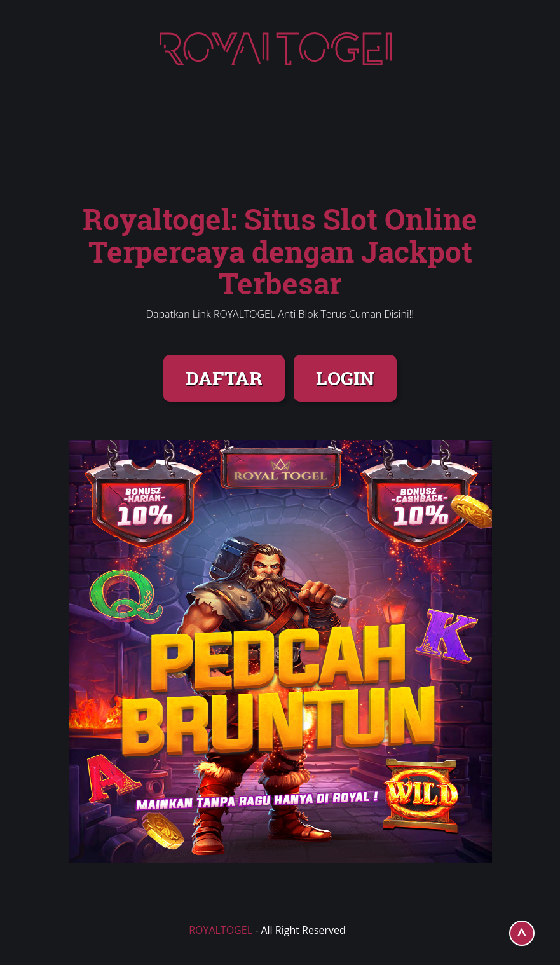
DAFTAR (224, 378)
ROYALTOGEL (221, 930)
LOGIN (345, 378)
